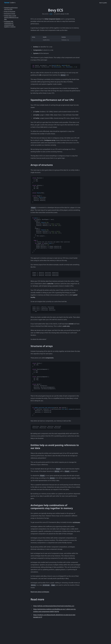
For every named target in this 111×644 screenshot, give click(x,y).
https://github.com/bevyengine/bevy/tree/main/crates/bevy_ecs (54, 606)
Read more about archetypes (40, 592)
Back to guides (103, 3)
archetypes (76, 522)
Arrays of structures (10, 11)
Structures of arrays (10, 14)
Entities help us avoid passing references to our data (11, 17)
